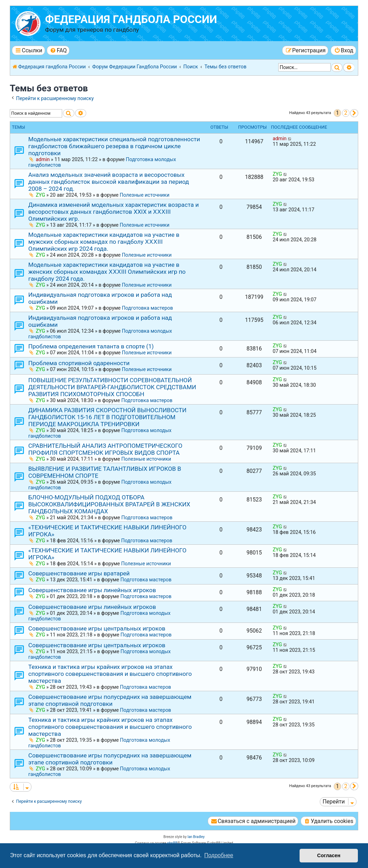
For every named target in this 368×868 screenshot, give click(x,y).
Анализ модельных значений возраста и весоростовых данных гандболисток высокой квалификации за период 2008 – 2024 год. (109, 182)
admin (43, 159)
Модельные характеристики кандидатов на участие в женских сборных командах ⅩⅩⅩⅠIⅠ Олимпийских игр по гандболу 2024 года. (107, 272)
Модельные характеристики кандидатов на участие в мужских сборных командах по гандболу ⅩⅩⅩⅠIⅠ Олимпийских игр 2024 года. (104, 242)
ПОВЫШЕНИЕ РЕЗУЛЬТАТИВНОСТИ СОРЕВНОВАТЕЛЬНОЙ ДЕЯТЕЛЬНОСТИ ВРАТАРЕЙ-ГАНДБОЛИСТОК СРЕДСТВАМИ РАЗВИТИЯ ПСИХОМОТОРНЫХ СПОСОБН (112, 387)
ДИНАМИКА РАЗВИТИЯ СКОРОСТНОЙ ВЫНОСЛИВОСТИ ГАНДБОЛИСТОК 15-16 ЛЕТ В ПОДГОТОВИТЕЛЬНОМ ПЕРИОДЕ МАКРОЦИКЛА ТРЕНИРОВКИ (107, 417)
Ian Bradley (196, 837)
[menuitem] (58, 50)
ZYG (41, 195)
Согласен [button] (329, 855)
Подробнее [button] (219, 855)
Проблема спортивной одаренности (79, 363)
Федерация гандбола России (131, 19)
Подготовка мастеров (147, 308)
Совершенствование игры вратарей (79, 573)
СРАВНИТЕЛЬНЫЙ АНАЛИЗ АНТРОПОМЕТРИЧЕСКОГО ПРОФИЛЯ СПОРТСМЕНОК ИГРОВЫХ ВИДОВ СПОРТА (105, 449)
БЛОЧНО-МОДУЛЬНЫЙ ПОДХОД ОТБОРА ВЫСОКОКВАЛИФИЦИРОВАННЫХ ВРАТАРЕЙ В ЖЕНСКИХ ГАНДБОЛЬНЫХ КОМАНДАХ (109, 504)
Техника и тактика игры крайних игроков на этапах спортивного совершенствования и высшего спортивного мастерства (110, 674)
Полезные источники (145, 195)
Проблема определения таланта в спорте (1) (91, 346)
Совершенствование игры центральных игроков (97, 628)
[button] (354, 113)
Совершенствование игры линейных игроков (92, 590)
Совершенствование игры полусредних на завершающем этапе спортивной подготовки (110, 700)
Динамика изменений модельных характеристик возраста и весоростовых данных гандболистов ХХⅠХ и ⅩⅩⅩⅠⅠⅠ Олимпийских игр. (113, 212)
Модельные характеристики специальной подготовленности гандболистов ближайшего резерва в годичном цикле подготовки (114, 146)
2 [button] (346, 113)
